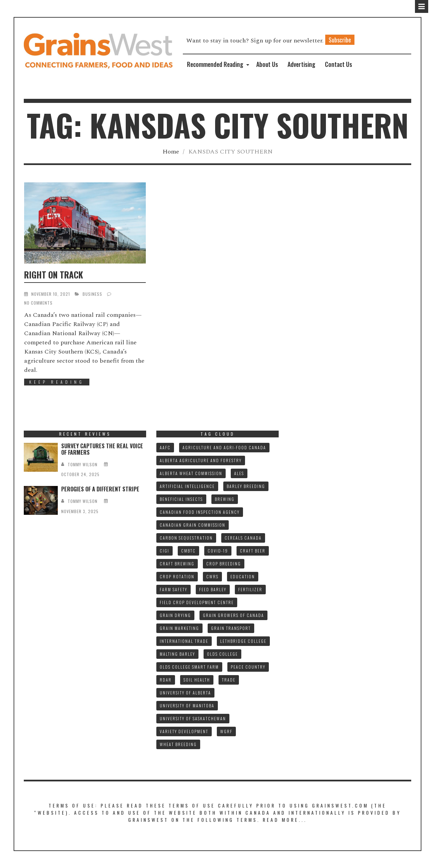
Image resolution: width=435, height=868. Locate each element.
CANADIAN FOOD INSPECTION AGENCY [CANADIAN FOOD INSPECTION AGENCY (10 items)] (200, 512)
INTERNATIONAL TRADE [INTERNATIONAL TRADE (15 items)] (184, 641)
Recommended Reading (215, 64)
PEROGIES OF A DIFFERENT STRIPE (100, 489)
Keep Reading (57, 382)
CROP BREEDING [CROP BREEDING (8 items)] (224, 564)
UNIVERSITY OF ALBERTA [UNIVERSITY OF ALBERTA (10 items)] (185, 693)
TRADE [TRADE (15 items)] (229, 680)
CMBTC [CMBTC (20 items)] (188, 551)
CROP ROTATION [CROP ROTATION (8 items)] (177, 576)
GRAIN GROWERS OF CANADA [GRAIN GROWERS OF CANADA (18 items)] (233, 615)
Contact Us (338, 64)
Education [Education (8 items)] (243, 576)
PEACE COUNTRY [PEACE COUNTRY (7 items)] (248, 667)
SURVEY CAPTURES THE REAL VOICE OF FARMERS (102, 449)
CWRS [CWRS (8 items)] (212, 576)
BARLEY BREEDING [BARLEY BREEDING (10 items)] (246, 486)
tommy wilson (83, 464)
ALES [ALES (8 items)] (239, 473)
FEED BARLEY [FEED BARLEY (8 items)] (213, 589)
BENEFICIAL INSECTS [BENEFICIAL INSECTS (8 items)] (181, 499)
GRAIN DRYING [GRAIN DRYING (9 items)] (175, 615)
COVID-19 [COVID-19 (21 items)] (218, 551)
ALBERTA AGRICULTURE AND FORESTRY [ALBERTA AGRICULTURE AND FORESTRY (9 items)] (201, 460)
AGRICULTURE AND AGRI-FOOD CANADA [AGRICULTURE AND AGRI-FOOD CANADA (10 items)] (224, 447)
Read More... (285, 820)
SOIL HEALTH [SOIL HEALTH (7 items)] (197, 680)
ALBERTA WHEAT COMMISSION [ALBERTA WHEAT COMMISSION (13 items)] (191, 473)
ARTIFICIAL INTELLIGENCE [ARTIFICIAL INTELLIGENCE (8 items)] (187, 486)
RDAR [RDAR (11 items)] (166, 680)
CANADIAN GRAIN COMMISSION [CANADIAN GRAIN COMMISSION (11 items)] (193, 525)
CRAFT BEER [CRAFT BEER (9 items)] (253, 551)
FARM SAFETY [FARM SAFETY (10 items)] (173, 589)
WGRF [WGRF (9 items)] (226, 731)
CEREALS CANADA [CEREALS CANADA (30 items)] (243, 538)
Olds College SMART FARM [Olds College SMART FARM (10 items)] (189, 667)
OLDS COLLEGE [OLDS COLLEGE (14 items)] (222, 654)
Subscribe (340, 40)
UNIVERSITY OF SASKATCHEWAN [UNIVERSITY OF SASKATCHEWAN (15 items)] (193, 718)
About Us (267, 64)
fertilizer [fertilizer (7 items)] (250, 589)
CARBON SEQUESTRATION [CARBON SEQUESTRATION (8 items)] (186, 538)
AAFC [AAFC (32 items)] (165, 447)
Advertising (301, 64)
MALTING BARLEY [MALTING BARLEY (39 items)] (177, 654)
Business (92, 294)
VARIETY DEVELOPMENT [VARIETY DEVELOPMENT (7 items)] (184, 731)
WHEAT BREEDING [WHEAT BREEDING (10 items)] (178, 744)
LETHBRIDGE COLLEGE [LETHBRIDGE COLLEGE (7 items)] (243, 641)
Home (171, 152)
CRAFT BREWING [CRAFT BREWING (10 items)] (177, 564)
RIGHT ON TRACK (54, 275)
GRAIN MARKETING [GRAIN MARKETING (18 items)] (179, 628)
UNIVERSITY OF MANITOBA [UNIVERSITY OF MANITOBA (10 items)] (187, 706)
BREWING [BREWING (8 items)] (225, 499)
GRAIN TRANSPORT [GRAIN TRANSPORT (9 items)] (231, 628)
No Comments (38, 303)
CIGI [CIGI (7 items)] (164, 551)
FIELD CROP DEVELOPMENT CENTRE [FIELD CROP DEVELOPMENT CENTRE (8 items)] (197, 602)
